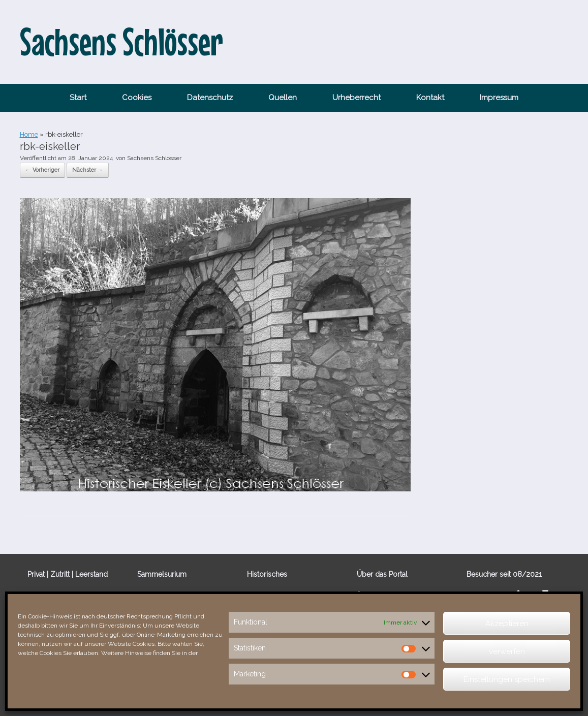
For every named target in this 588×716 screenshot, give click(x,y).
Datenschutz (210, 98)
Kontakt (430, 98)
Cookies (137, 98)
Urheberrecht (357, 98)
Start (78, 98)
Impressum (499, 98)
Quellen (283, 98)
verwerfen (507, 651)
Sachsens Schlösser (154, 158)
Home (29, 134)
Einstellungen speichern (507, 679)
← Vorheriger (42, 170)
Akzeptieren (507, 624)
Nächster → (88, 170)
